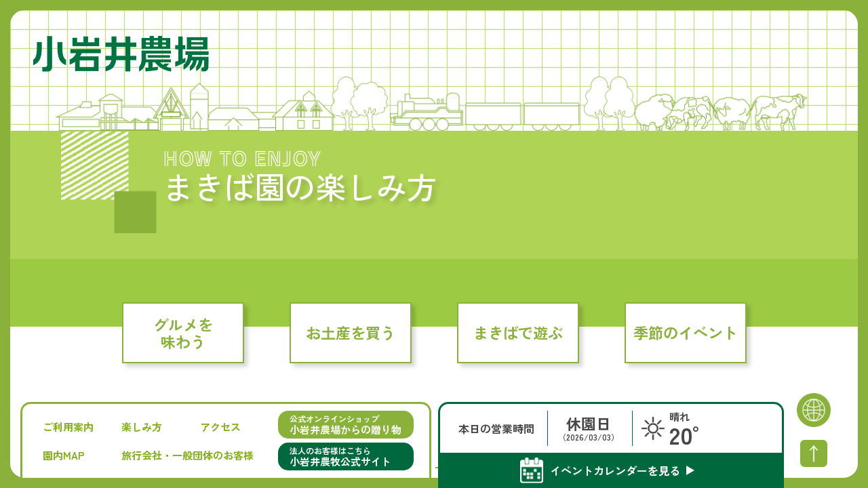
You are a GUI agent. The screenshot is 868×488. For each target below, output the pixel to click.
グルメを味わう (183, 332)
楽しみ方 (142, 427)
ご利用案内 (68, 427)
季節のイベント (686, 332)
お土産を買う (351, 332)
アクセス (220, 427)
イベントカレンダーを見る (615, 470)
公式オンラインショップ (346, 425)
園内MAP (64, 455)
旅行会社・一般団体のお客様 (188, 455)
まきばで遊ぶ (518, 332)
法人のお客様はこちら (346, 456)
